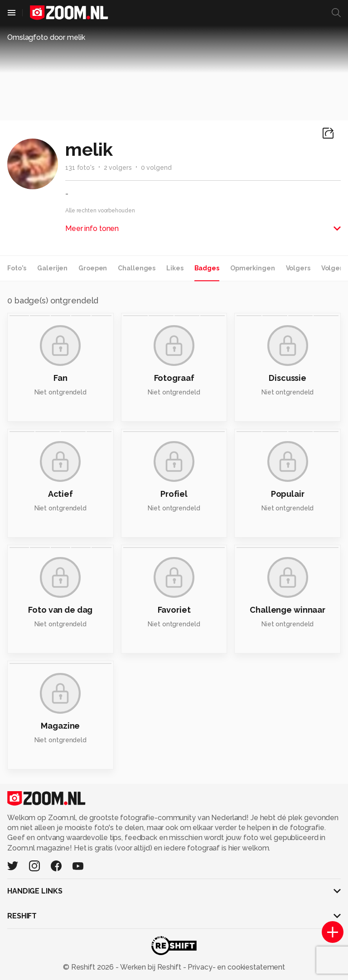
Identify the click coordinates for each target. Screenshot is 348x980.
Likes (175, 268)
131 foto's (80, 168)
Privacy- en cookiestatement (235, 967)
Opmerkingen (253, 268)
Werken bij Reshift (151, 967)
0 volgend (156, 168)
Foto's (17, 268)
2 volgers (118, 168)
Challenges (137, 268)
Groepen (93, 268)
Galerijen (52, 268)
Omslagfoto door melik (46, 37)
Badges (207, 268)
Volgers (298, 268)
